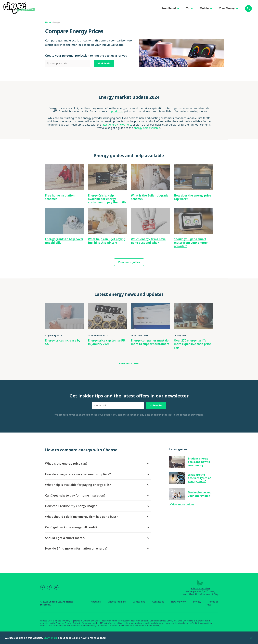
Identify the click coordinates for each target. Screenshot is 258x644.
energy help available (147, 128)
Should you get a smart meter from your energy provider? (191, 243)
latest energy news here (116, 125)
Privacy (197, 602)
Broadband (169, 8)
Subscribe (156, 405)
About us (96, 602)
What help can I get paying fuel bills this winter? (107, 241)
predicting (117, 111)
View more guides (129, 262)
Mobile (204, 8)
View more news (129, 363)
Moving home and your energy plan (200, 494)
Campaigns (139, 602)
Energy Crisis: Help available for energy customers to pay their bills (107, 199)
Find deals (104, 63)
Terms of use (213, 603)
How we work (179, 602)
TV (188, 8)
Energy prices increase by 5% (63, 342)
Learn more (51, 638)
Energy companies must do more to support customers (150, 342)
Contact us (158, 602)
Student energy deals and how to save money (199, 462)
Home (48, 22)
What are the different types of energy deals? (199, 478)
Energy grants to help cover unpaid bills (64, 241)
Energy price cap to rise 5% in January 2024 (107, 342)
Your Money (227, 8)
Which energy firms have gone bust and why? (148, 241)
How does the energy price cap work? (193, 197)
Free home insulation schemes (60, 197)
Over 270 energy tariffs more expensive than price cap (192, 344)
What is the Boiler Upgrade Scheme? (150, 197)
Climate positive (200, 588)
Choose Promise (117, 602)
